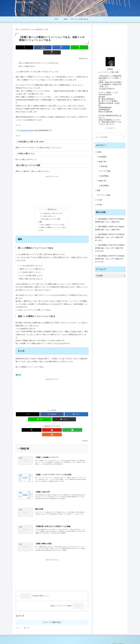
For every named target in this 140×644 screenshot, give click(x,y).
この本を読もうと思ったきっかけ (52, 208)
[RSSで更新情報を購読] (58, 426)
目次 (49, 204)
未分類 (18, 371)
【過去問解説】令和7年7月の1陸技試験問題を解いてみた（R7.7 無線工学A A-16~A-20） (110, 248)
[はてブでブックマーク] (52, 47)
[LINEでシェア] (64, 47)
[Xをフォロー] (46, 426)
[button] (76, 47)
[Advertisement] (52, 186)
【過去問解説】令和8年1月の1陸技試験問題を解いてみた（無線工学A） (110, 220)
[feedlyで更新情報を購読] (54, 426)
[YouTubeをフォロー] (50, 426)
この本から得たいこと (49, 211)
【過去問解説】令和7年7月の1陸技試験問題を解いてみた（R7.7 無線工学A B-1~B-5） (110, 237)
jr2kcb (110, 69)
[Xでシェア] (27, 47)
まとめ (41, 226)
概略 (40, 217)
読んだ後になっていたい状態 (51, 214)
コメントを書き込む (52, 616)
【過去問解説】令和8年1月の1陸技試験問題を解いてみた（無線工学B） (110, 228)
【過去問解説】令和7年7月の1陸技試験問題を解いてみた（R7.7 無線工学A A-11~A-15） (110, 259)
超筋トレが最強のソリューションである (53, 223)
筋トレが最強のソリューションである (53, 220)
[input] (110, 137)
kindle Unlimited (28, 125)
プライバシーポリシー (119, 637)
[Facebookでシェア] (40, 47)
